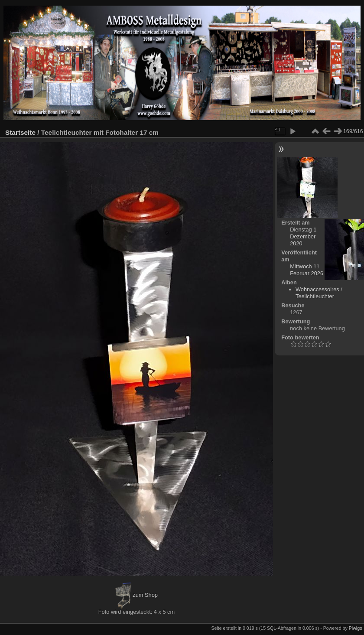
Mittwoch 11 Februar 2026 (307, 270)
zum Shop (136, 595)
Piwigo (356, 628)
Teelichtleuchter (315, 296)
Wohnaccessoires (317, 289)
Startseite (20, 132)
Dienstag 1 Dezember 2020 (303, 236)
